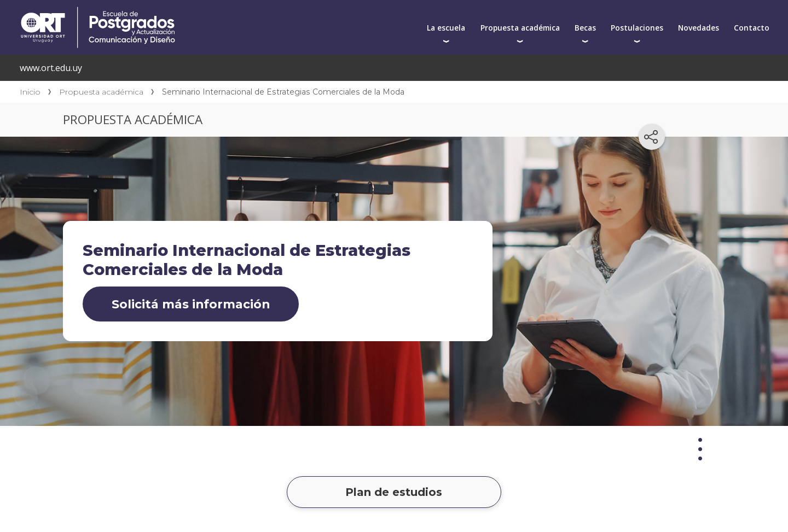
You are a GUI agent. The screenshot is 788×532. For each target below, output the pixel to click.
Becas (585, 28)
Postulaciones (637, 28)
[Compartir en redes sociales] (652, 137)
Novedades (699, 28)
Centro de (201, 12)
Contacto (752, 28)
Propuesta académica (520, 28)
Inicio (30, 92)
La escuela (446, 28)
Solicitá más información (191, 304)
